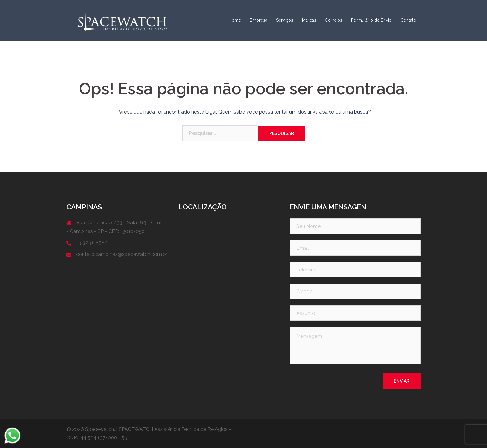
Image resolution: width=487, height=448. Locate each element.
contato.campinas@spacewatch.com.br (122, 254)
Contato (408, 20)
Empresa (259, 20)
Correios (334, 20)
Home (235, 20)
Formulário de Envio (371, 20)
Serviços (285, 20)
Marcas (309, 20)
